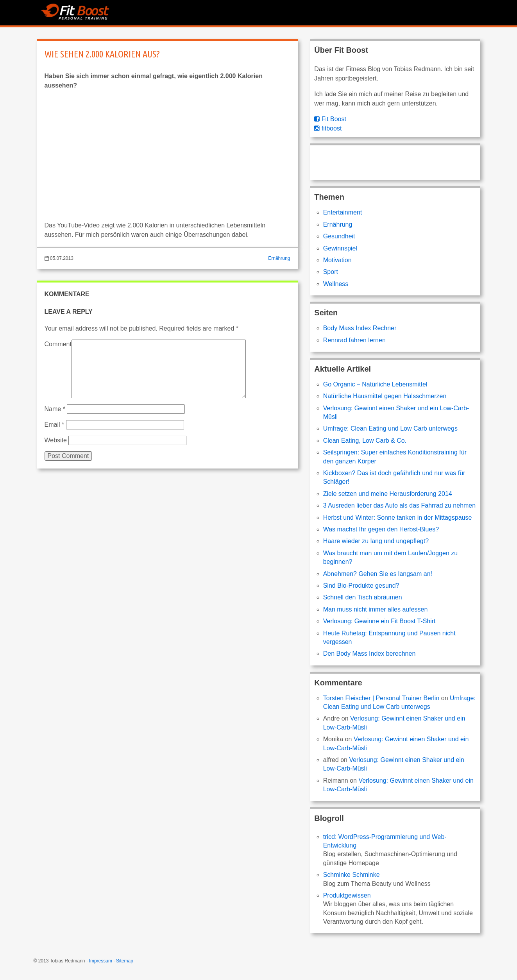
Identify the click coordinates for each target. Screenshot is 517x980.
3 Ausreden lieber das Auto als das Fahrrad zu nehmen (399, 505)
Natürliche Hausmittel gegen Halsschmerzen (385, 396)
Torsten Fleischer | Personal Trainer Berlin (381, 698)
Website (56, 440)
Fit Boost (330, 119)
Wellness (336, 284)
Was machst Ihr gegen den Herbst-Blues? (381, 529)
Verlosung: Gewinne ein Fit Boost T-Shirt (379, 621)
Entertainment (343, 212)
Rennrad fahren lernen (354, 340)
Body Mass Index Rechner (360, 328)
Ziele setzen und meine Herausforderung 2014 (388, 494)
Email (55, 425)
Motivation (337, 260)
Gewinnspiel (340, 248)
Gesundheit (339, 236)
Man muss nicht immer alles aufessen (376, 609)
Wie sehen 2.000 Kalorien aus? (102, 54)
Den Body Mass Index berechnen (369, 654)
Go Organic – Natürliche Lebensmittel (375, 384)
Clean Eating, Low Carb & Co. (365, 441)
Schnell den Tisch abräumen (363, 597)
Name (55, 409)
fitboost (328, 128)
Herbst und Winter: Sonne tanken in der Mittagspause (398, 518)
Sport (331, 272)
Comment (58, 344)
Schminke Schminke (352, 875)
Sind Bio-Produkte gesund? (361, 586)
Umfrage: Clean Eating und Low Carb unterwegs (390, 428)
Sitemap (125, 961)
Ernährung (279, 258)
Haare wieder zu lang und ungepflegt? (376, 541)
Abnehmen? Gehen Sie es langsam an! (378, 574)
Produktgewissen (347, 895)
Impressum (101, 961)
